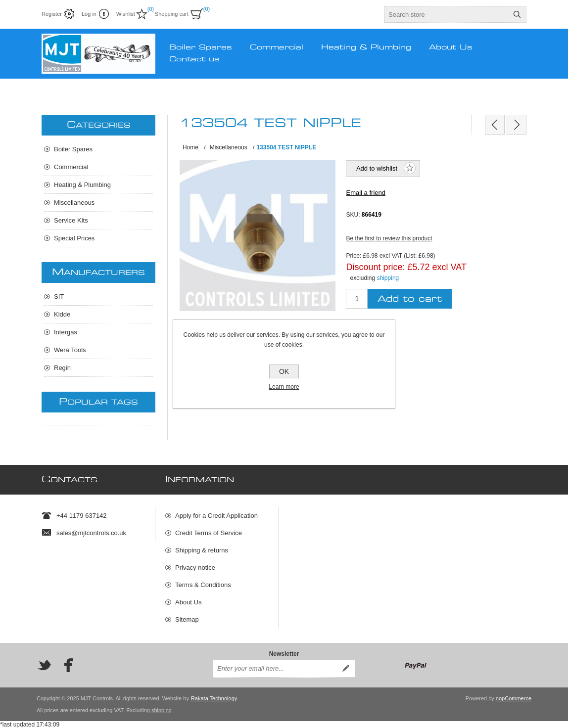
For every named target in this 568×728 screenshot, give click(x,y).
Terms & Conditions (203, 585)
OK (284, 371)
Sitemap (187, 619)
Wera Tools (70, 350)
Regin (62, 368)
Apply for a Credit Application (216, 516)
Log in (89, 14)
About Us (188, 602)
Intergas (66, 332)
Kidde (62, 314)
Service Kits (71, 220)
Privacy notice (195, 568)
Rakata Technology (214, 698)
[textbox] (446, 14)
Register (52, 14)
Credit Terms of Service (209, 533)
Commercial (71, 167)
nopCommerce (514, 698)
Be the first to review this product (389, 238)
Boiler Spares (73, 149)
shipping (388, 278)
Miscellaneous (74, 203)
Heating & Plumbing (82, 185)
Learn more (284, 387)
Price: (354, 256)
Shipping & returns (202, 550)
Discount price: (375, 267)
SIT (59, 296)
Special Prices (74, 238)
